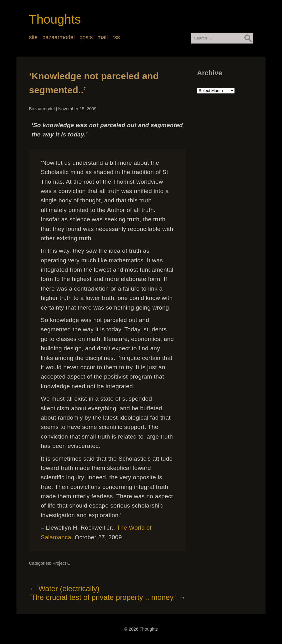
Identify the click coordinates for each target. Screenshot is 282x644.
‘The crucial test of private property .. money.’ (108, 597)
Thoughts (55, 19)
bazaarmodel (59, 37)
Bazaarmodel (42, 109)
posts (86, 37)
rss (116, 37)
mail (103, 37)
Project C (61, 563)
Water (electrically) (64, 589)
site (33, 37)
